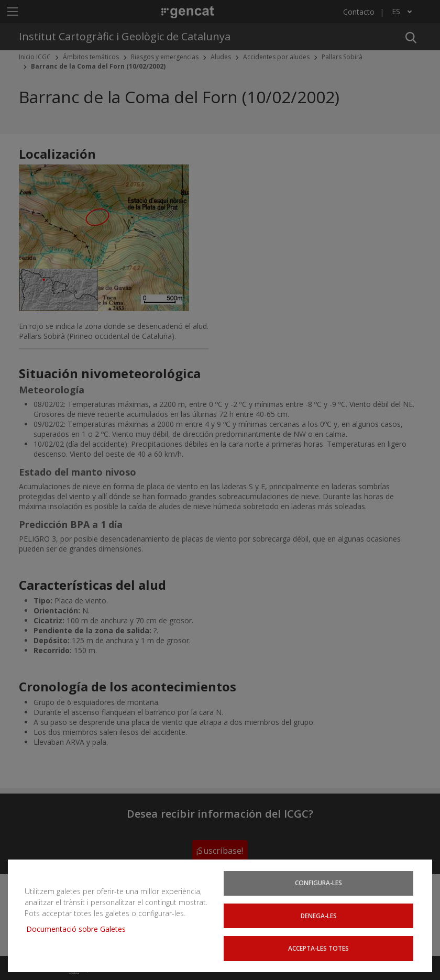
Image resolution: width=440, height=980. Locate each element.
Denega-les (319, 915)
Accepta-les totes (319, 948)
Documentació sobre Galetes (80, 928)
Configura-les (319, 883)
